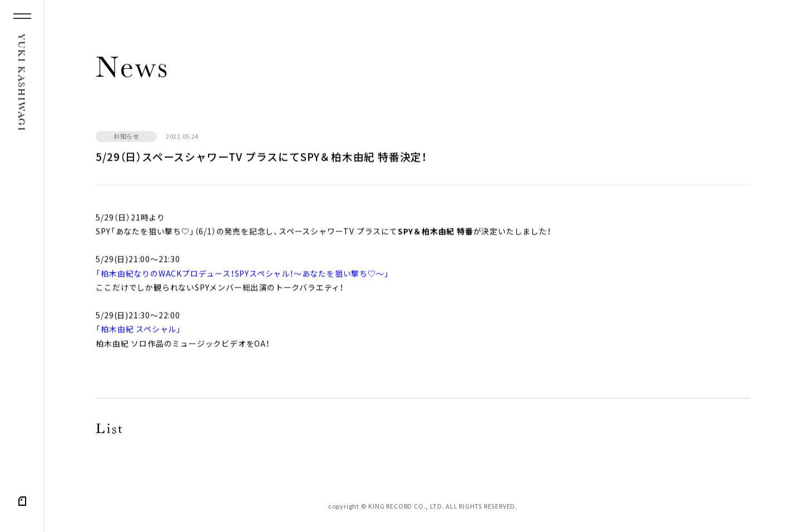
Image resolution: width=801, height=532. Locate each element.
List (109, 430)
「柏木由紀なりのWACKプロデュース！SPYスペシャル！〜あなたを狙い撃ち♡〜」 (242, 275)
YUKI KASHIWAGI (20, 83)
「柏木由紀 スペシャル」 (139, 331)
